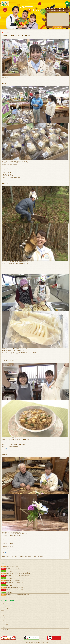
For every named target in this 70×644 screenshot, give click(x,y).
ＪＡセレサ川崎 (4, 606)
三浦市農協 (3, 611)
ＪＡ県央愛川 (4, 623)
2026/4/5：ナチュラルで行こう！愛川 (12, 588)
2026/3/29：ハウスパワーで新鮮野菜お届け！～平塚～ (15, 595)
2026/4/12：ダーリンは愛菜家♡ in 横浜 (12, 581)
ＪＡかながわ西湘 (5, 625)
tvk (22, 642)
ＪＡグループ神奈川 (5, 632)
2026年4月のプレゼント (9, 571)
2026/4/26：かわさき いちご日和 (11, 566)
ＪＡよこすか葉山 (5, 608)
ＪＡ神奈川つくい (5, 630)
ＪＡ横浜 (3, 604)
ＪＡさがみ (3, 613)
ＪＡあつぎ (3, 620)
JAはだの (7, 553)
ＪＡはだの (3, 618)
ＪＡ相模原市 (4, 627)
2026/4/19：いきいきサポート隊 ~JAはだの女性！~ (15, 573)
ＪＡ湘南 (3, 615)
